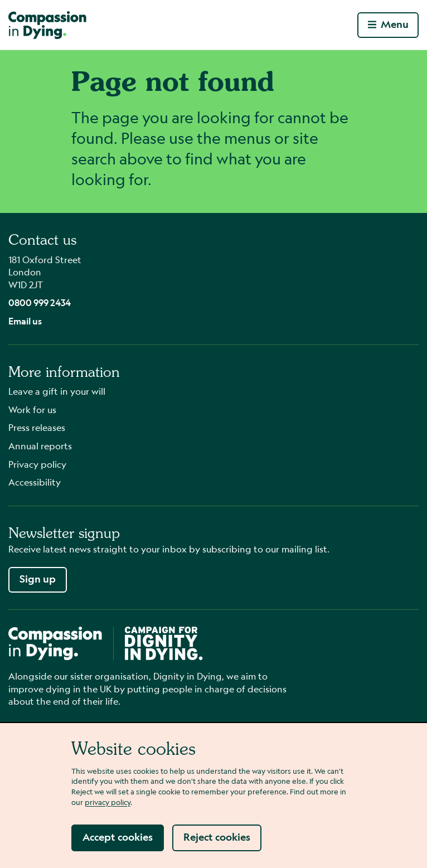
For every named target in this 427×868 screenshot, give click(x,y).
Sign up (38, 579)
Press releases (37, 427)
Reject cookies (217, 837)
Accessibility (35, 482)
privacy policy (108, 802)
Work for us (32, 409)
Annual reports (40, 446)
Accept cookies (118, 837)
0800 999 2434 (40, 302)
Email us (25, 321)
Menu (388, 24)
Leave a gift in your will (57, 391)
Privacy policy (37, 464)
